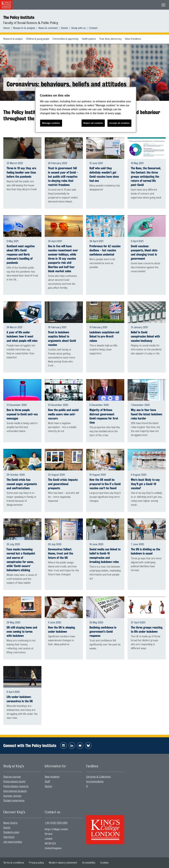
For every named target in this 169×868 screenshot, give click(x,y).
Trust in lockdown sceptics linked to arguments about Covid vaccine (62, 339)
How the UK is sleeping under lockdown (61, 630)
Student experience (14, 801)
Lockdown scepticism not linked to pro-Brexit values (104, 336)
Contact (93, 28)
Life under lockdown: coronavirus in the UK (20, 699)
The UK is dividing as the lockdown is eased (145, 551)
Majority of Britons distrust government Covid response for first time (104, 416)
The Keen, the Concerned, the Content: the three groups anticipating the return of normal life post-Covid (146, 177)
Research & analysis (24, 28)
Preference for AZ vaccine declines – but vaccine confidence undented (105, 250)
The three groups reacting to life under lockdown (147, 630)
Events (65, 28)
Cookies (104, 863)
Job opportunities (13, 842)
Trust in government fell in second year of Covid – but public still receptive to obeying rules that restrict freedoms (63, 177)
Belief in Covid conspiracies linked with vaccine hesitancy (145, 336)
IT (87, 786)
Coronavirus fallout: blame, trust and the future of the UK (61, 553)
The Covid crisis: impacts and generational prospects (63, 484)
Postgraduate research (16, 786)
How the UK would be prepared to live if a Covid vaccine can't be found (105, 484)
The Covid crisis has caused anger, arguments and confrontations (22, 484)
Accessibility (89, 863)
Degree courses (12, 777)
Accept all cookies (119, 123)
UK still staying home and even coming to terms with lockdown (22, 632)
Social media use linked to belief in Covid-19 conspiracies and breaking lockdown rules (105, 556)
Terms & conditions (14, 863)
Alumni (48, 786)
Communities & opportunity (65, 39)
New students (52, 777)
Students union (11, 832)
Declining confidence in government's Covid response (103, 632)
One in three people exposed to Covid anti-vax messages (22, 414)
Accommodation (95, 782)
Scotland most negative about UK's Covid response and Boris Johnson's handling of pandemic (21, 255)
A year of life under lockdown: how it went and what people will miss (22, 336)
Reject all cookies (93, 123)
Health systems (89, 39)
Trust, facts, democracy (110, 39)
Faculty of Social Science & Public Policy (31, 23)
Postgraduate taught (14, 782)
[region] (86, 110)
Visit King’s (9, 837)
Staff (47, 782)
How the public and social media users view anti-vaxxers (63, 414)
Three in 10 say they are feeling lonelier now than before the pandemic (21, 172)
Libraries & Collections (98, 777)
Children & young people (38, 39)
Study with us (78, 28)
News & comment (48, 28)
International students (15, 791)
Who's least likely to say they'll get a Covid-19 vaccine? (145, 484)
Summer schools (12, 796)
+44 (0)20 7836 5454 (56, 823)
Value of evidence (133, 39)
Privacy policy (36, 863)
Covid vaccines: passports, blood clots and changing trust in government (144, 252)
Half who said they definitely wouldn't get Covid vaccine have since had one (104, 174)
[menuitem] (8, 28)
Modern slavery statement (63, 863)
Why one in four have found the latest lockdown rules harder (147, 414)
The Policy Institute (19, 17)
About (7, 28)
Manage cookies (51, 123)
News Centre (10, 823)
